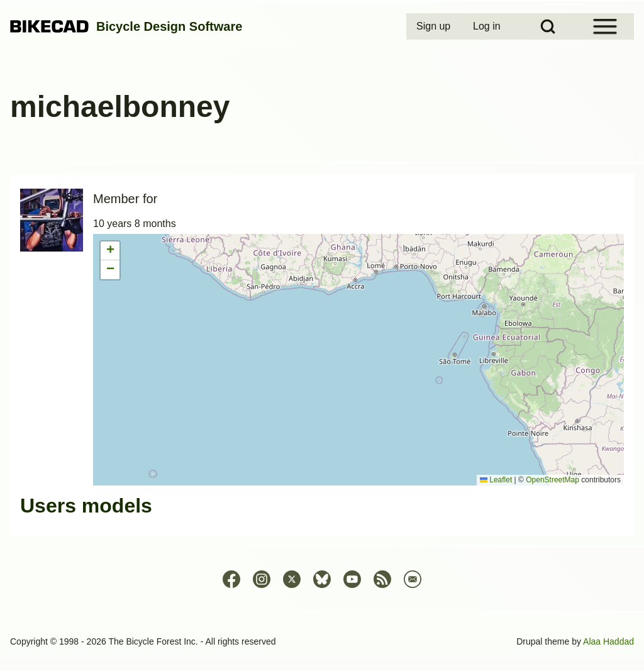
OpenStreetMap (552, 480)
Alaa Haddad (608, 641)
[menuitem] (435, 26)
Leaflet (496, 480)
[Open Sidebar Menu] (605, 26)
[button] (110, 251)
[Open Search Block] (548, 26)
